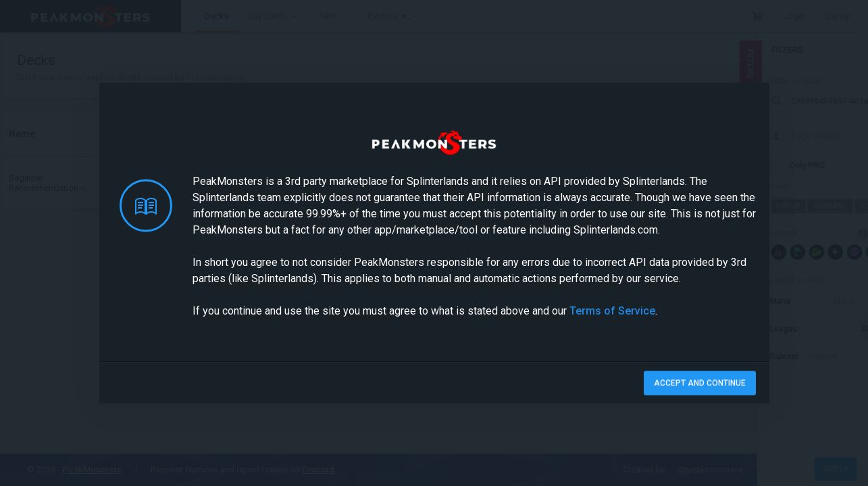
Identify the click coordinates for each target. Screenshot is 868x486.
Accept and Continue (700, 383)
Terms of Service (612, 311)
